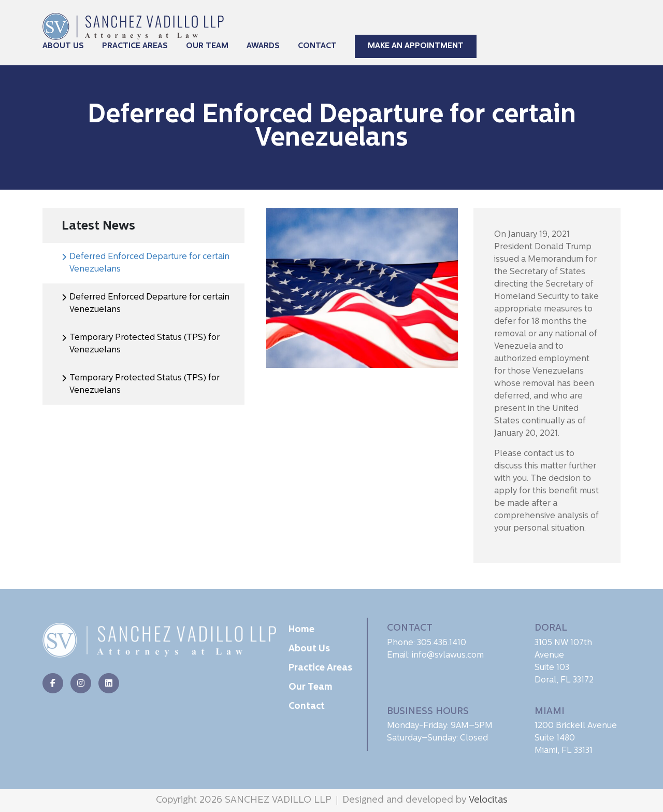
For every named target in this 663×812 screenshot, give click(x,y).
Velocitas (488, 800)
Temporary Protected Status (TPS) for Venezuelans (145, 344)
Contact (317, 46)
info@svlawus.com (448, 656)
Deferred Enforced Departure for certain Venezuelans (149, 263)
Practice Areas (135, 46)
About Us (63, 46)
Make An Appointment (416, 46)
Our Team (207, 46)
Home (301, 630)
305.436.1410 (442, 643)
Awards (263, 46)
